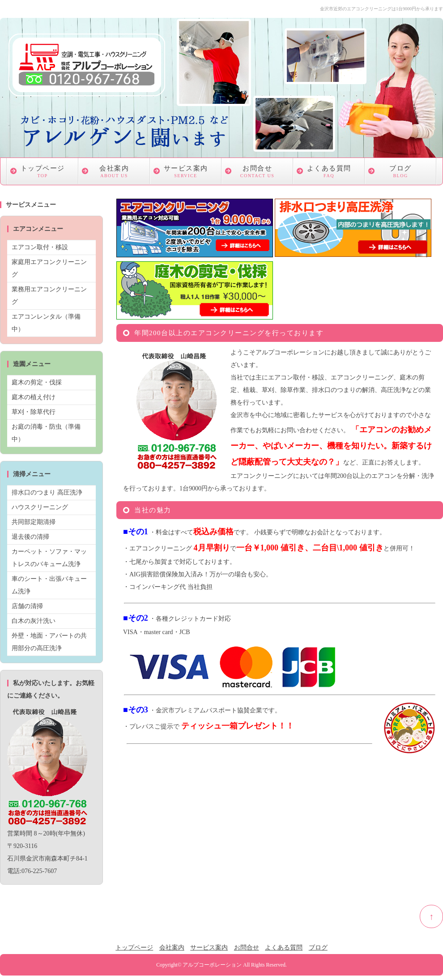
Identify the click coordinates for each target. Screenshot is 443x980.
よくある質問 (329, 173)
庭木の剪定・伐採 (37, 382)
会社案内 (114, 173)
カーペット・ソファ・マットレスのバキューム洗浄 (49, 558)
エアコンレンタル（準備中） (46, 323)
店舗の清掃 (27, 606)
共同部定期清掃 (34, 522)
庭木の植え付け (34, 397)
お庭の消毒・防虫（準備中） (46, 433)
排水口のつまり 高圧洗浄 (47, 492)
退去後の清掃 (30, 537)
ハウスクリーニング (40, 507)
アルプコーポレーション (212, 965)
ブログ (400, 173)
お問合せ (257, 173)
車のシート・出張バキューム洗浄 (49, 585)
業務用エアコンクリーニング (49, 296)
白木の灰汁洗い (34, 621)
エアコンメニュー (38, 229)
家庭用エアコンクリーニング (49, 268)
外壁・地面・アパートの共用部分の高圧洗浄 (49, 642)
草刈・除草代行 (34, 412)
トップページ (43, 173)
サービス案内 (186, 173)
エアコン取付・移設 (40, 247)
